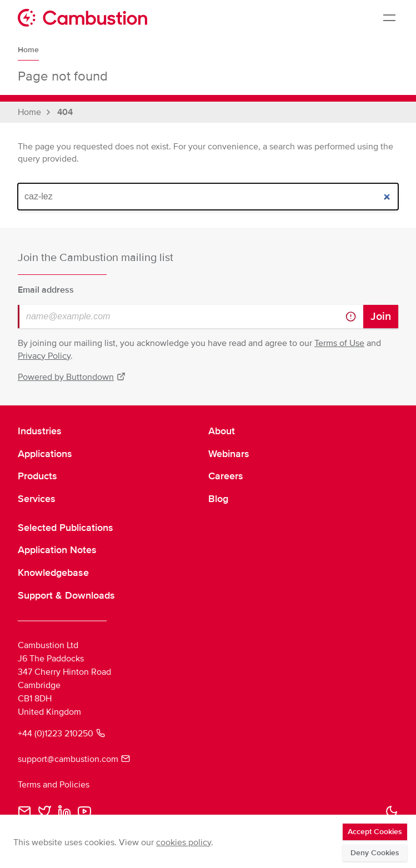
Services (37, 499)
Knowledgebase (53, 573)
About (222, 431)
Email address (46, 290)
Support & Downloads (66, 595)
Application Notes (57, 550)
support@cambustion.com (74, 759)
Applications (45, 454)
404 (65, 112)
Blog (218, 499)
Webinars (229, 454)
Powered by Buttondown (72, 377)
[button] (392, 811)
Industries (40, 431)
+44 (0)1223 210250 (61, 734)
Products (37, 476)
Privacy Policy (44, 356)
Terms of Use (339, 343)
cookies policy (184, 842)
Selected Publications (66, 528)
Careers (226, 476)
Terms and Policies (54, 785)
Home (28, 50)
